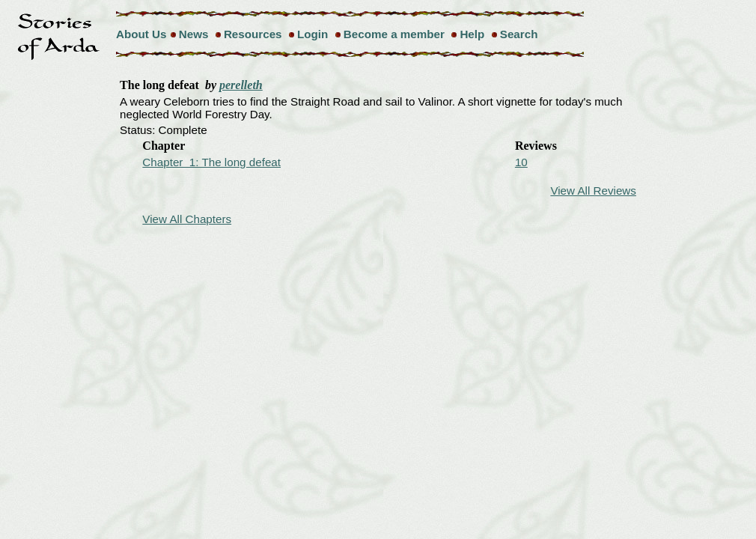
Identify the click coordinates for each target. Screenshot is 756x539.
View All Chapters (187, 219)
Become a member (394, 34)
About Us (141, 34)
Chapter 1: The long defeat (211, 162)
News (194, 34)
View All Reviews (593, 191)
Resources (253, 34)
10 (521, 162)
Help (472, 34)
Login (313, 34)
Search (519, 34)
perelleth (241, 85)
